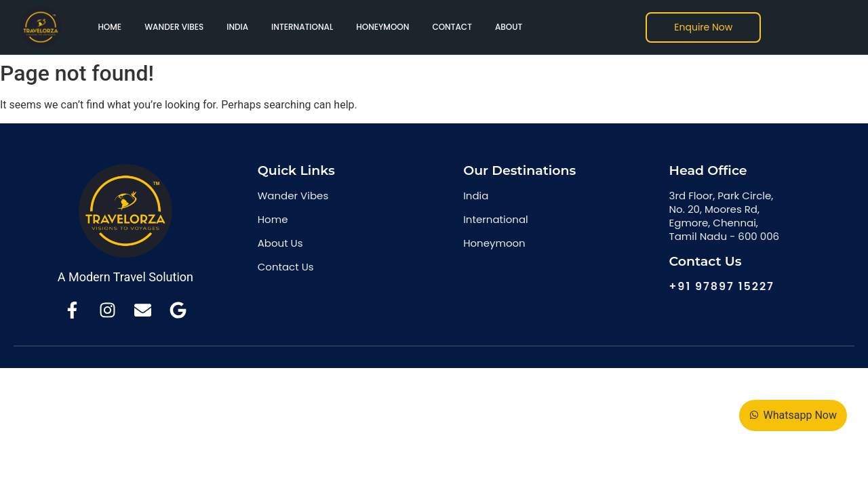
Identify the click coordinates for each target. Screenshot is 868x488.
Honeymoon (382, 27)
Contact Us (286, 267)
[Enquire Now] (703, 27)
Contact (452, 27)
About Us (280, 243)
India (237, 27)
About (509, 27)
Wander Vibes (174, 27)
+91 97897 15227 (722, 286)
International (302, 27)
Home (110, 27)
